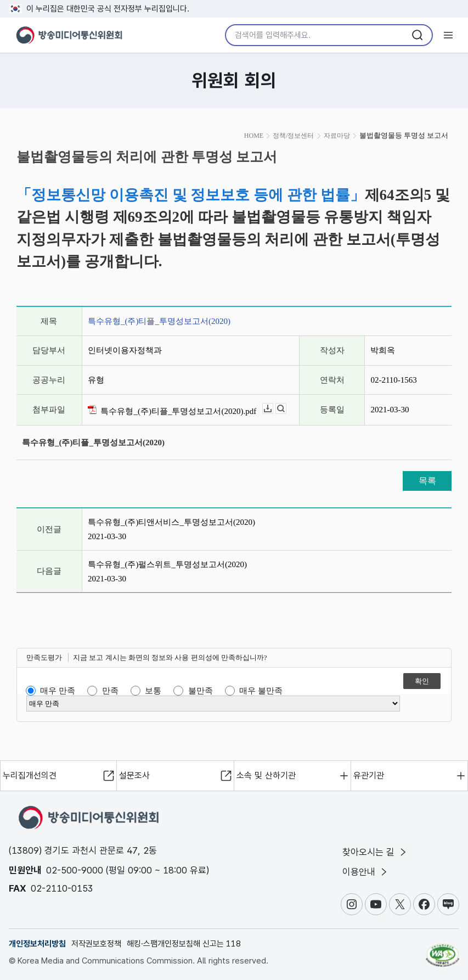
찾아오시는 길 (375, 852)
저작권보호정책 (96, 944)
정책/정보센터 (293, 136)
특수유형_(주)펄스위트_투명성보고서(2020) (167, 564)
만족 (110, 691)
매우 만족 (58, 691)
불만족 (201, 691)
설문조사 (134, 775)
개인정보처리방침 (37, 944)
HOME (254, 136)
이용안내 (366, 872)
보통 (153, 691)
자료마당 (337, 136)
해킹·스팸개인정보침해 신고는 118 (184, 944)
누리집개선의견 (30, 775)
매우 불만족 (261, 691)
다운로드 (273, 409)
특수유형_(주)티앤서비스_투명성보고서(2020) (171, 522)
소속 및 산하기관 (266, 775)
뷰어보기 (286, 409)
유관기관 (369, 775)
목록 (427, 481)
